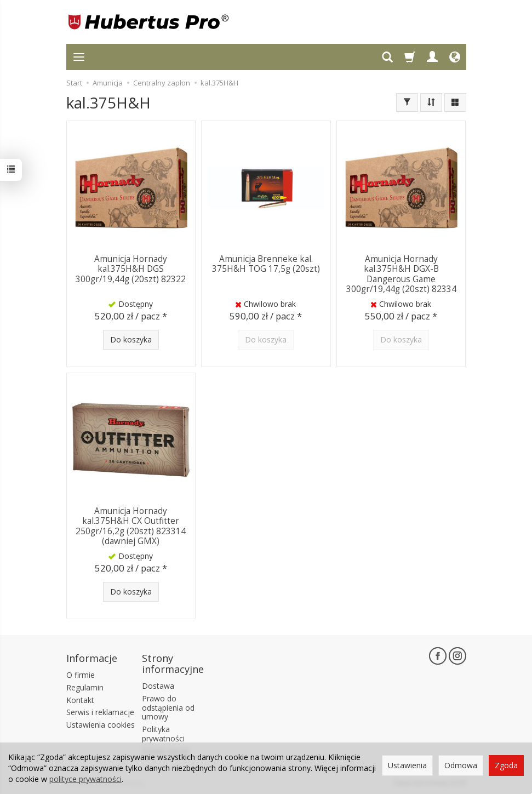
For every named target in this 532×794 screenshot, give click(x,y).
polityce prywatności (85, 779)
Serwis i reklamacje (100, 712)
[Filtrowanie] (407, 102)
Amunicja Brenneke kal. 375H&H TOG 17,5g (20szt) (266, 264)
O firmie (81, 675)
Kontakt (80, 700)
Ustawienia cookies (101, 725)
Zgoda (506, 765)
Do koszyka (131, 339)
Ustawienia (407, 765)
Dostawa (158, 686)
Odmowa (461, 765)
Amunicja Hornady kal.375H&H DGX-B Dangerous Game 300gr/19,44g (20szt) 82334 (401, 274)
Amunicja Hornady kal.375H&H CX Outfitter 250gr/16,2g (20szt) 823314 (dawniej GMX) (131, 526)
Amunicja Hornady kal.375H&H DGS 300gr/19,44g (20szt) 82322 (131, 269)
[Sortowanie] (431, 102)
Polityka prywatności (163, 734)
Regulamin (85, 687)
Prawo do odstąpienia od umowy (168, 708)
